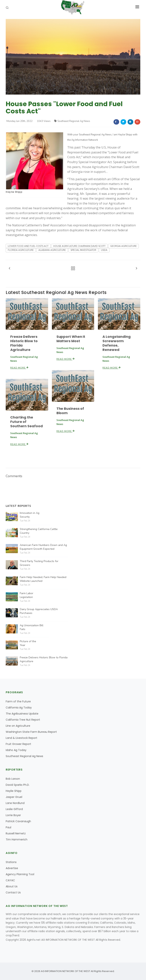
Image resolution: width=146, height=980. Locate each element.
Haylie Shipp (14, 192)
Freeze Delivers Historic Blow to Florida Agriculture (24, 343)
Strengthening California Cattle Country (39, 531)
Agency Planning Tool (20, 874)
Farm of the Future (18, 701)
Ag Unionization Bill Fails (32, 627)
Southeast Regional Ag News (72, 121)
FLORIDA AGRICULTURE (21, 250)
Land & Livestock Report (21, 738)
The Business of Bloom (70, 411)
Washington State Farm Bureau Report (31, 732)
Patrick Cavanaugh (18, 821)
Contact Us (13, 892)
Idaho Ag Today (16, 750)
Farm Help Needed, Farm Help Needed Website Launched (43, 579)
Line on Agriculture (18, 726)
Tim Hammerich (17, 839)
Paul (8, 827)
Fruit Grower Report (18, 744)
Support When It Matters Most (71, 339)
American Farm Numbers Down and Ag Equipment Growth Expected (43, 547)
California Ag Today (19, 708)
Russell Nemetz (16, 833)
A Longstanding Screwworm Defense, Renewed (116, 343)
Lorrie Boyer (13, 815)
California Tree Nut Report (23, 720)
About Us (12, 886)
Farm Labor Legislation (27, 595)
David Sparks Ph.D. (18, 785)
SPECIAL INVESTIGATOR (83, 250)
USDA (104, 250)
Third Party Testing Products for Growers (39, 563)
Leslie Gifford (14, 809)
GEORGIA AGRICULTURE (123, 246)
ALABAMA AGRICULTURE (52, 250)
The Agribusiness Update (22, 714)
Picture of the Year (28, 643)
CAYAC (10, 880)
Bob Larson (13, 779)
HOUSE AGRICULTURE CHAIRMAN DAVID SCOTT (79, 246)
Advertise (12, 868)
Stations (11, 862)
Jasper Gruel (14, 797)
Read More (19, 368)
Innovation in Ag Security (30, 515)
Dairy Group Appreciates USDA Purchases (39, 611)
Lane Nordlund (15, 803)
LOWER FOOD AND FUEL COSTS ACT (28, 246)
